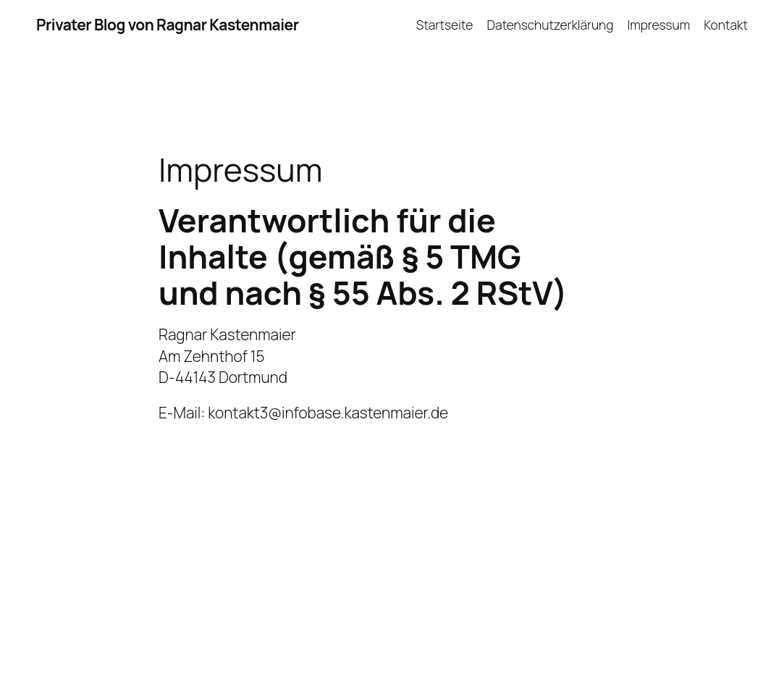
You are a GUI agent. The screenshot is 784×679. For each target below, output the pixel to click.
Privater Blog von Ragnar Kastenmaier (168, 25)
